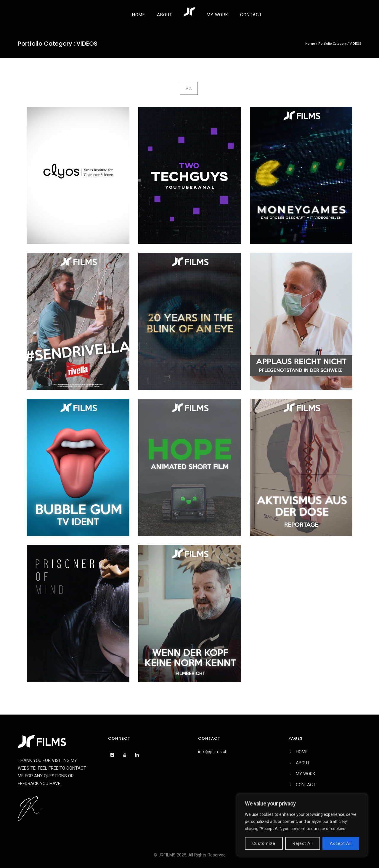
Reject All (303, 843)
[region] (302, 825)
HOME (139, 15)
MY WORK (217, 15)
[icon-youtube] (126, 755)
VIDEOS (355, 44)
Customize (264, 843)
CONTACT (251, 15)
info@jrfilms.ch (213, 752)
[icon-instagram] (114, 755)
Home (310, 44)
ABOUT (165, 15)
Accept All (341, 843)
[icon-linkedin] (139, 755)
